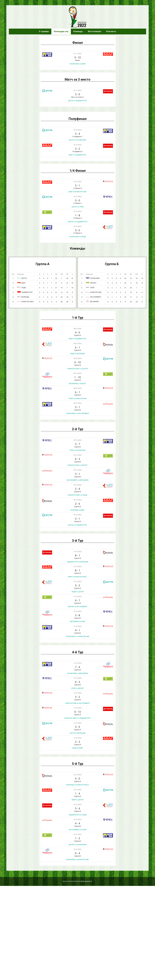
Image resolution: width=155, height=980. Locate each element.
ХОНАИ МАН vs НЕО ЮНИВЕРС (78, 413)
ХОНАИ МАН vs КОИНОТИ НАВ (78, 636)
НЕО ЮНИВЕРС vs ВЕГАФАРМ (77, 480)
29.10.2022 (78, 130)
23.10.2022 (78, 182)
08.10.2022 (78, 329)
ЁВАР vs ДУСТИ (78, 800)
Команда (21, 274)
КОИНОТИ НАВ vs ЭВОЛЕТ (77, 465)
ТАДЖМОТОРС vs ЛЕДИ (78, 815)
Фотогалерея (94, 31)
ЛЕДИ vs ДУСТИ (78, 592)
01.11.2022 (78, 54)
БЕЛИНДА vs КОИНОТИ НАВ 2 (77, 785)
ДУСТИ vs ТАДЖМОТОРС (77, 101)
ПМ (62, 274)
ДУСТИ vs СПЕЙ (78, 207)
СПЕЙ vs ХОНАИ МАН (78, 450)
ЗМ (56, 274)
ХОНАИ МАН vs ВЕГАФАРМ (78, 673)
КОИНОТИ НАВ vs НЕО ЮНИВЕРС (77, 703)
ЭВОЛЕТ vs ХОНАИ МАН (78, 845)
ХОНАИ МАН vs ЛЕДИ (78, 237)
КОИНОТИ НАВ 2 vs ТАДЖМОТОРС (78, 718)
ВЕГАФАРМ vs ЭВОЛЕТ (77, 384)
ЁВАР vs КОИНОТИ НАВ (77, 192)
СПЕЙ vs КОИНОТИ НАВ (77, 398)
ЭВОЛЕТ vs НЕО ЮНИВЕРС (77, 607)
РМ (67, 274)
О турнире (44, 31)
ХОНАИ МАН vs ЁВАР (78, 64)
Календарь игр (61, 31)
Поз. (13, 274)
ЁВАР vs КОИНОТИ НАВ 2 (77, 577)
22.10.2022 (78, 775)
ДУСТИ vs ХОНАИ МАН (77, 140)
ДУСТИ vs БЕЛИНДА (78, 733)
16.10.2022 (78, 663)
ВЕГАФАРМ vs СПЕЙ (77, 621)
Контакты (111, 31)
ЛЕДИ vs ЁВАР (77, 748)
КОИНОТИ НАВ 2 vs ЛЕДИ (77, 495)
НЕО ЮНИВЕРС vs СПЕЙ (77, 830)
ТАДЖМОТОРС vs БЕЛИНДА (78, 562)
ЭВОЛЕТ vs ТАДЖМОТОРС (78, 222)
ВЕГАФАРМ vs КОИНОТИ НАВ (77, 860)
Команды (78, 31)
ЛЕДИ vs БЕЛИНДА (77, 354)
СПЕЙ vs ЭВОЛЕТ (77, 688)
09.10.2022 (78, 440)
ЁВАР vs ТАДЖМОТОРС (78, 155)
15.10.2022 (78, 552)
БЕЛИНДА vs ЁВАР (77, 510)
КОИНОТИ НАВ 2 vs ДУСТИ (78, 369)
